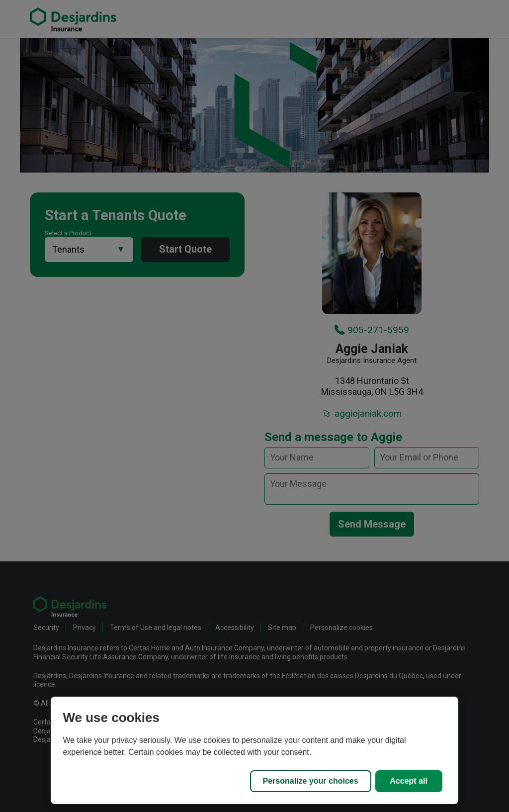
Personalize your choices (311, 781)
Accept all (409, 781)
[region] (254, 750)
